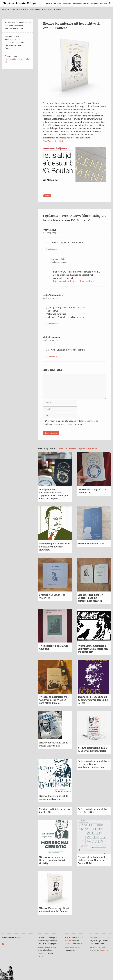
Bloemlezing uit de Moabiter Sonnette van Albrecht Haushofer (55, 547)
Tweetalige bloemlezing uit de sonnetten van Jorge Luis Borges (93, 700)
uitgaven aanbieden (76, 947)
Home (4, 10)
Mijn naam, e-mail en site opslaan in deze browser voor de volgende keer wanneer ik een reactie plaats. (72, 423)
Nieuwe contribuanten (99, 937)
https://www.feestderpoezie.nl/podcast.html (73, 281)
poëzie (47, 196)
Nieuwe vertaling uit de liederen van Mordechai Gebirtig (52, 860)
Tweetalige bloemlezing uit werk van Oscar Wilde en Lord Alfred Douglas (54, 700)
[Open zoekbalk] (109, 3)
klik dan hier (104, 950)
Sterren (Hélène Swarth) (91, 544)
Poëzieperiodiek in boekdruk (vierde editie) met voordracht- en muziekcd (93, 764)
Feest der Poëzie (57, 259)
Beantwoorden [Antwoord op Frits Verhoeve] (52, 249)
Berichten (48, 3)
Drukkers (67, 3)
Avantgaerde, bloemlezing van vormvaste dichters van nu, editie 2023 (93, 649)
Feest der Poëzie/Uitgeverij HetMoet (78, 448)
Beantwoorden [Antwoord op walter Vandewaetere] (52, 324)
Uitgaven (58, 3)
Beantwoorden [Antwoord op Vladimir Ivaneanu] (52, 356)
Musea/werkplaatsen (81, 3)
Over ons (103, 3)
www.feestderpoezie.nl (53, 141)
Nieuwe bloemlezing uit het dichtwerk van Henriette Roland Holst (93, 860)
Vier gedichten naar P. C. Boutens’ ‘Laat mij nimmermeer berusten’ (91, 598)
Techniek (94, 3)
